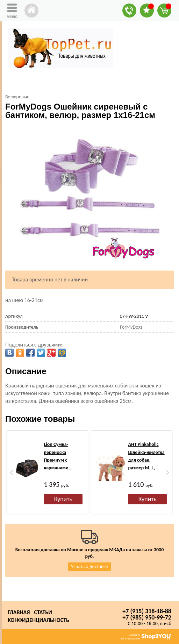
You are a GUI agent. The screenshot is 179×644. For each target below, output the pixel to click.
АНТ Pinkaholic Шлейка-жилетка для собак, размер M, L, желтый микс (146, 460)
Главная (19, 612)
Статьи (43, 612)
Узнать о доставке (89, 566)
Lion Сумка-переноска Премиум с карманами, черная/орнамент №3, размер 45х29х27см (63, 468)
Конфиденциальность (38, 620)
